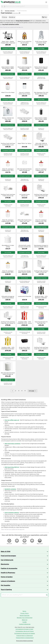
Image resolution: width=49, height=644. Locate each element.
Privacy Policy (25, 613)
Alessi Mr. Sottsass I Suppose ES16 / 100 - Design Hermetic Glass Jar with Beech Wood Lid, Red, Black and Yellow (41, 221)
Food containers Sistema (12, 513)
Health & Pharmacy (8, 573)
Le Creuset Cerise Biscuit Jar (24, 195)
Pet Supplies (6, 585)
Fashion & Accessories (9, 568)
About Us (25, 620)
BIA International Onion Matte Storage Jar (8, 374)
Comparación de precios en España (25, 633)
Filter (44, 17)
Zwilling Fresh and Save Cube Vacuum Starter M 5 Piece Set (8, 323)
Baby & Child (6, 551)
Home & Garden (7, 577)
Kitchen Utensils (10, 11)
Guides (25, 622)
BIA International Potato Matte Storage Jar (24, 170)
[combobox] (26, 6)
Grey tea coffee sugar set (12, 420)
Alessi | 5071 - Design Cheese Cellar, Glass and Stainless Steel (8, 42)
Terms (24, 611)
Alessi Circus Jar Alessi (8, 93)
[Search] (2, 6)
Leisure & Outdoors (8, 581)
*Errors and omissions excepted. (25, 641)
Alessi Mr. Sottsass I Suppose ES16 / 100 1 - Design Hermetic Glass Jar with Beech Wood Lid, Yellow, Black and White (8, 272)
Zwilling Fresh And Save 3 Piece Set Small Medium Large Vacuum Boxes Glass (25, 119)
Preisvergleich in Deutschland (25, 638)
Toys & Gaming (6, 590)
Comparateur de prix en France (25, 631)
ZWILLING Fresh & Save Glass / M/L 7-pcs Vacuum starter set (25, 221)
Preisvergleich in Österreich (25, 636)
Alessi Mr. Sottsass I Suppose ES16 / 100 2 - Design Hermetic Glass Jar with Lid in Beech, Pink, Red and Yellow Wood (8, 221)
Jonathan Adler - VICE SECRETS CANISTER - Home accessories (41, 297)
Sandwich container (10, 489)
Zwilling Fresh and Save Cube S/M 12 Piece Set (41, 195)
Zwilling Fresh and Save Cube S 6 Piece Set (41, 272)
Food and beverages (8, 556)
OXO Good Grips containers (13, 444)
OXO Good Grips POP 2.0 (12, 467)
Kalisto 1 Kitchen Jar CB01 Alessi (8, 119)
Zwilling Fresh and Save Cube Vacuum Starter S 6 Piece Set (41, 348)
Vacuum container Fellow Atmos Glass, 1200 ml (24, 93)
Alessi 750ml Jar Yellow (25, 144)
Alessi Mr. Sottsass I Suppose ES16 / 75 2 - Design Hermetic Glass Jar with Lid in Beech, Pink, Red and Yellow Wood (8, 170)
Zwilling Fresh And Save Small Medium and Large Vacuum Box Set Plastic (8, 144)
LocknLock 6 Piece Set (24, 296)
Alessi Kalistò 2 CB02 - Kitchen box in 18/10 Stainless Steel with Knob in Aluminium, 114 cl (41, 119)
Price (5, 17)
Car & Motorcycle (7, 560)
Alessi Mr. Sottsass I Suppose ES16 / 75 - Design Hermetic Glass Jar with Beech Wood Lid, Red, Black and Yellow (41, 170)
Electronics (5, 564)
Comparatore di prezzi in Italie (24, 629)
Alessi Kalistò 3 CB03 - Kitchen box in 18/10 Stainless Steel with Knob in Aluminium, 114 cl (8, 68)
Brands (12, 17)
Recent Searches (25, 615)
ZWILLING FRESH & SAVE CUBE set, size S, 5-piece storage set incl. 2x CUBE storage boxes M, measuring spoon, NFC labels (41, 144)
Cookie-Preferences (25, 624)
